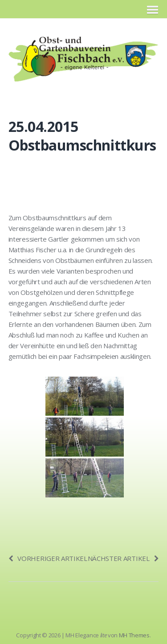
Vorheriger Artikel (48, 558)
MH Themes (134, 635)
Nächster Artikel (123, 558)
